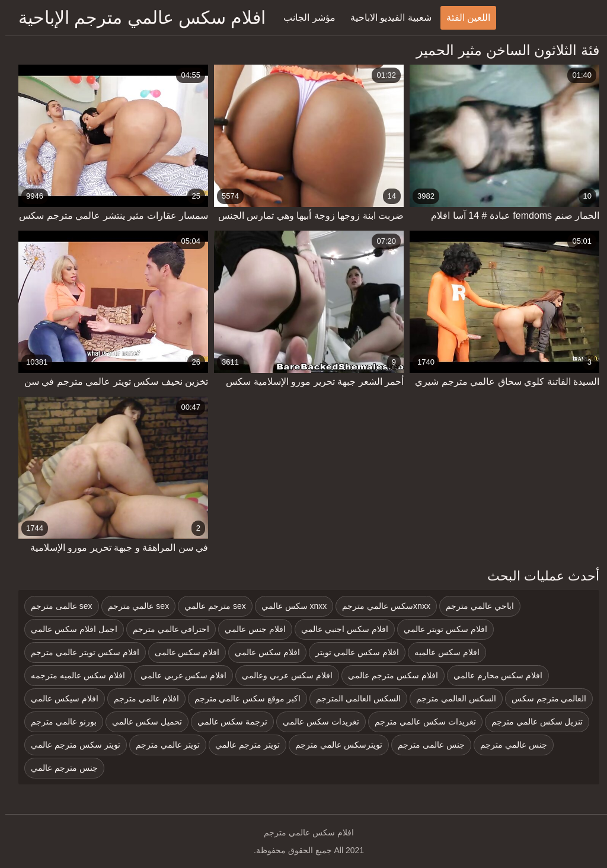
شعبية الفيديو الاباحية (386, 17)
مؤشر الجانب (304, 17)
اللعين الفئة (463, 17)
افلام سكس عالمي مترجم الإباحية (137, 17)
